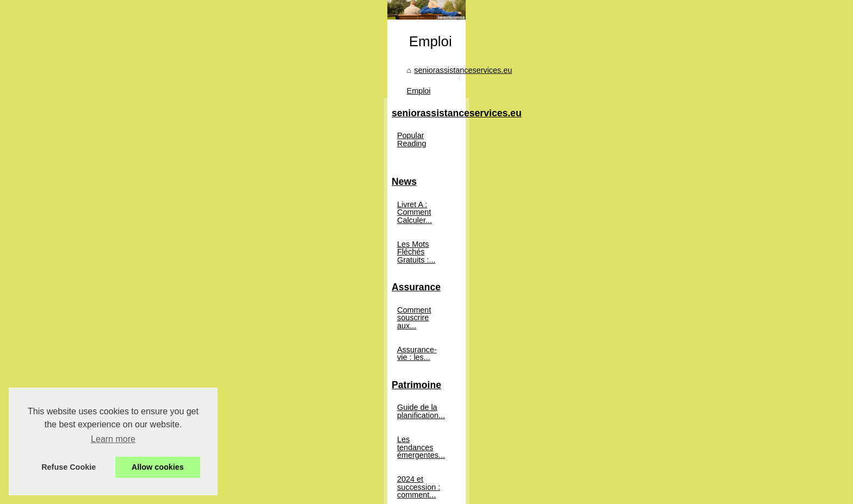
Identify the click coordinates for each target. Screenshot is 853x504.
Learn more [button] (113, 439)
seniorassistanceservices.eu (323, 239)
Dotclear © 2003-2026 (362, 493)
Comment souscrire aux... (158, 336)
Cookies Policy (299, 493)
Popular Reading (143, 201)
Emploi (393, 239)
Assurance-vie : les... (150, 360)
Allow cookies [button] (158, 467)
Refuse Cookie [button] (69, 467)
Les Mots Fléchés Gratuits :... (165, 286)
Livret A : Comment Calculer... (165, 262)
